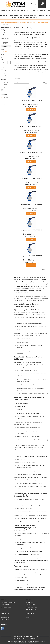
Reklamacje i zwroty (6, 608)
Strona (43, 83)
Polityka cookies (30, 604)
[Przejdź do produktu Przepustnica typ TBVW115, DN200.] (31, 170)
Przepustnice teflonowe (42, 23)
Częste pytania (30, 606)
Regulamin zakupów (31, 609)
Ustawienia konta (6, 621)
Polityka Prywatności (31, 608)
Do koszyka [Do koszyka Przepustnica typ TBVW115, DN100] (31, 110)
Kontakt (28, 618)
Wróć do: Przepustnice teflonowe (5, 42)
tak (4, 87)
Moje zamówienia (6, 618)
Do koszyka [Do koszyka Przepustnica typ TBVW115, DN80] (31, 265)
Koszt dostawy (5, 606)
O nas (28, 616)
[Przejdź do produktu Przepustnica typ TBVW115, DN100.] (31, 92)
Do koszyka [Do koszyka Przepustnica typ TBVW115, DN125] (31, 136)
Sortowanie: (17, 79)
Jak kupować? (30, 603)
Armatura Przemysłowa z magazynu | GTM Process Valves (14, 23)
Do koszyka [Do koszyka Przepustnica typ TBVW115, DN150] (31, 161)
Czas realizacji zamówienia (8, 603)
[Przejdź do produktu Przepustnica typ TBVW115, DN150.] (31, 144)
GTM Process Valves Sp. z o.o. (6, 73)
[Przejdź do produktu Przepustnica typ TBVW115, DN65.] (31, 222)
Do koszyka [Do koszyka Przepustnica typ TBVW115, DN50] (31, 213)
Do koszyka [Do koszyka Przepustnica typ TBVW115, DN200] (31, 187)
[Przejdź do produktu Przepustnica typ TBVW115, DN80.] (31, 248)
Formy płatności (5, 604)
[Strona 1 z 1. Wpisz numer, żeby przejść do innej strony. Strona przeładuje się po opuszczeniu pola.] (46, 83)
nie (4, 90)
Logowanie (4, 616)
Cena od (3, 59)
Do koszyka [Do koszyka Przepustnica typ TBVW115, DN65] (31, 239)
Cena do (9, 59)
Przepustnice (32, 23)
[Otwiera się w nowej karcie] (3, 629)
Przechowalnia (5, 619)
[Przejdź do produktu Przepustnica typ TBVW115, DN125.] (31, 118)
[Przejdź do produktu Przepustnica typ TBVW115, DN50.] (31, 196)
